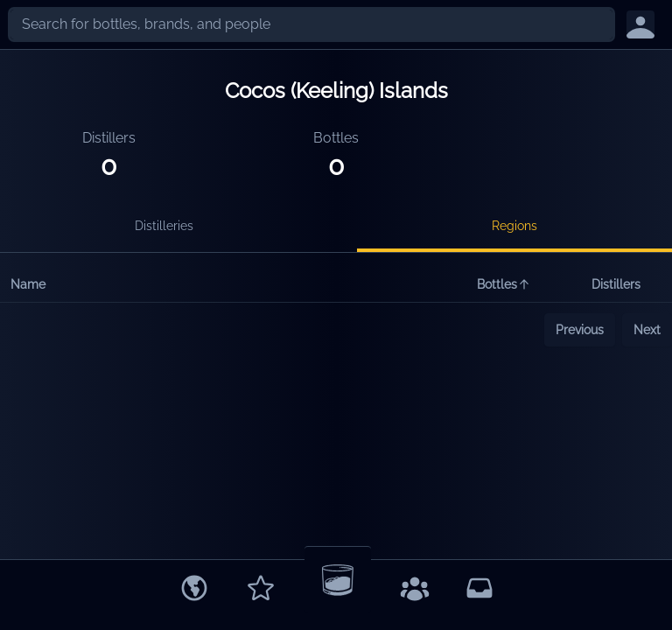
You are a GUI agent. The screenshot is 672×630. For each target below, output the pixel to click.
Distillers (616, 284)
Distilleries (164, 226)
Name (28, 284)
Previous (580, 330)
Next (647, 330)
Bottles (504, 284)
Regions (514, 226)
